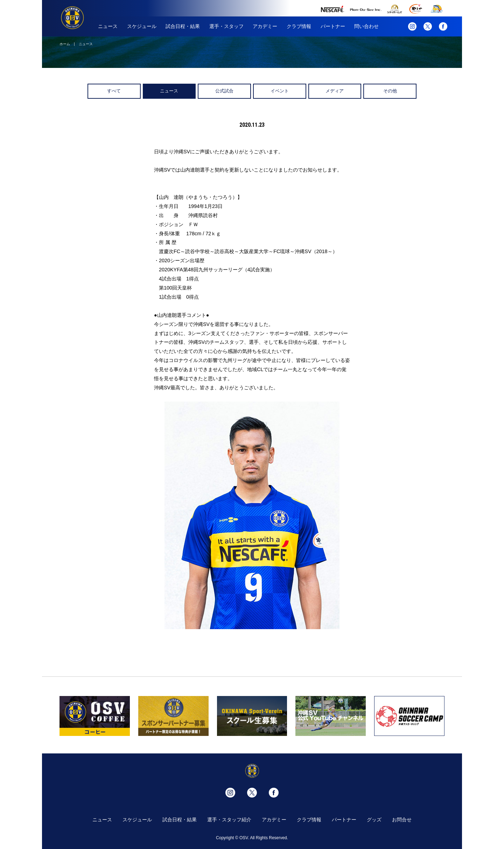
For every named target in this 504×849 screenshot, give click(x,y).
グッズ (374, 820)
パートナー (333, 26)
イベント (280, 91)
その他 (390, 91)
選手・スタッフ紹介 (229, 820)
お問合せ (402, 820)
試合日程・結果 (183, 26)
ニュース (108, 26)
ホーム (65, 44)
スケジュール (142, 26)
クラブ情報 (299, 26)
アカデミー (265, 26)
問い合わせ (366, 26)
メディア (335, 91)
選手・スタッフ (226, 26)
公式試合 (224, 91)
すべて (114, 91)
